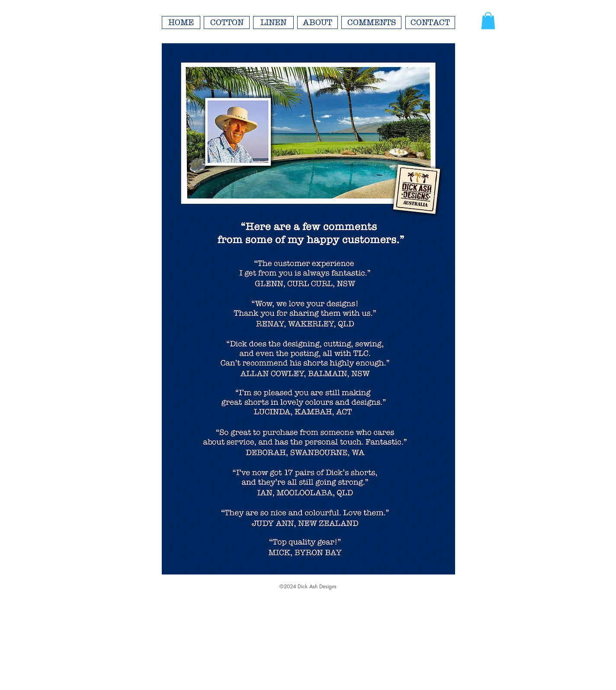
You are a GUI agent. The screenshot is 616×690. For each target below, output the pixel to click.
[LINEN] (273, 22)
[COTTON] (227, 22)
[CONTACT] (430, 22)
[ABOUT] (318, 22)
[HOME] (181, 22)
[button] (488, 21)
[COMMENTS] (371, 22)
